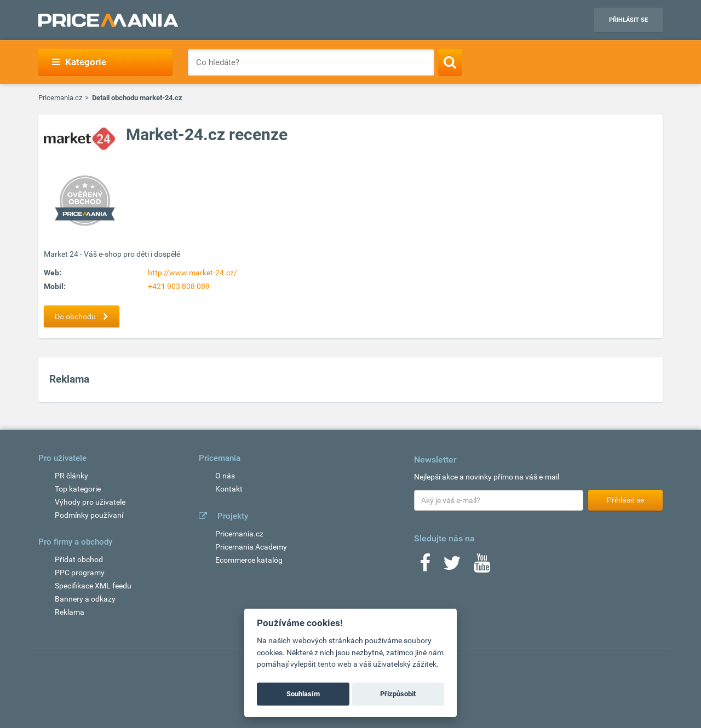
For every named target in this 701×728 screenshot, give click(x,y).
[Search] (450, 62)
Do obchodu (84, 316)
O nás (225, 476)
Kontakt (229, 489)
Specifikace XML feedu (93, 586)
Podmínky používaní (89, 515)
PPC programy (80, 573)
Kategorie (79, 62)
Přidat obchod (79, 559)
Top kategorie (78, 489)
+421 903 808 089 (179, 286)
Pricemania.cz (60, 98)
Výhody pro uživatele (90, 502)
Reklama (70, 612)
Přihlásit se (628, 20)
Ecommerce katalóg (249, 560)
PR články (71, 476)
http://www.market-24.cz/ (193, 273)
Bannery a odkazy (85, 599)
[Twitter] (452, 567)
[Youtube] (482, 567)
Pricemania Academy (251, 547)
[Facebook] (425, 567)
